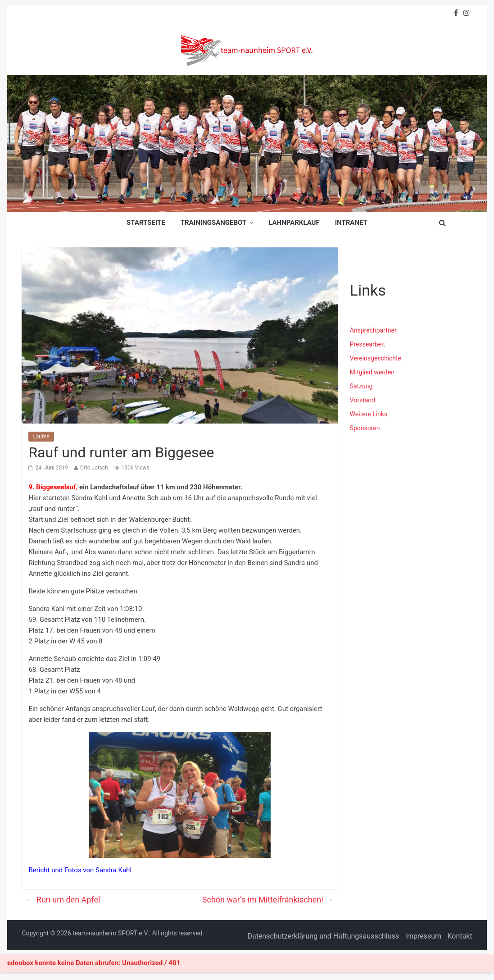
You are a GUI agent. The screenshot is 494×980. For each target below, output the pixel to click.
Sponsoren (365, 428)
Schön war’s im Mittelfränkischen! (268, 900)
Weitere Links (369, 414)
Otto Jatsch (94, 468)
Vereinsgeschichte (376, 358)
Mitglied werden (372, 372)
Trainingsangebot (213, 223)
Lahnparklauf (294, 223)
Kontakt (460, 936)
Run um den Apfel (63, 900)
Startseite (146, 223)
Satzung (361, 386)
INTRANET (351, 223)
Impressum (424, 936)
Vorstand (363, 400)
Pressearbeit (367, 344)
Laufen (41, 437)
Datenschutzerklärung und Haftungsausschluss (323, 936)
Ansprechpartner (373, 330)
